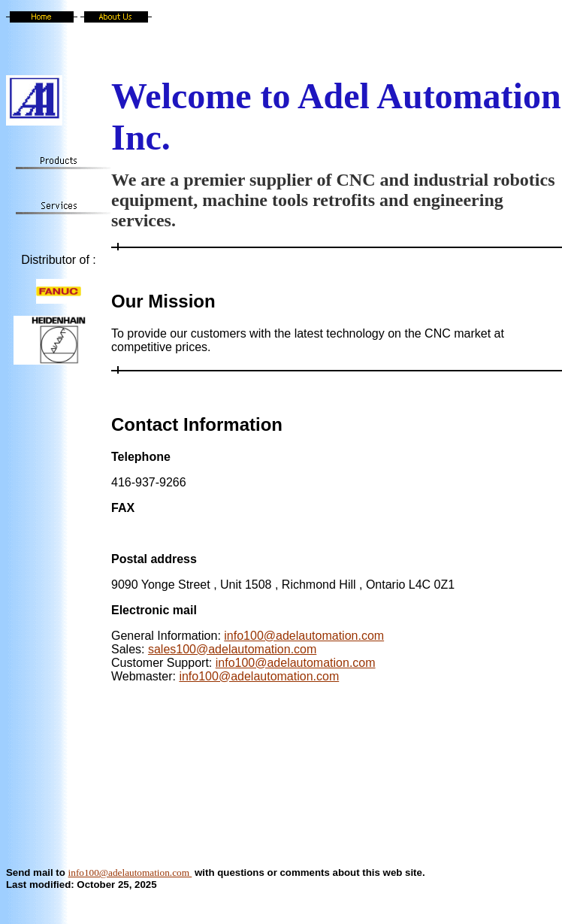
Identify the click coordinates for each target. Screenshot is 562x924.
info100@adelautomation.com (304, 636)
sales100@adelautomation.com (232, 649)
